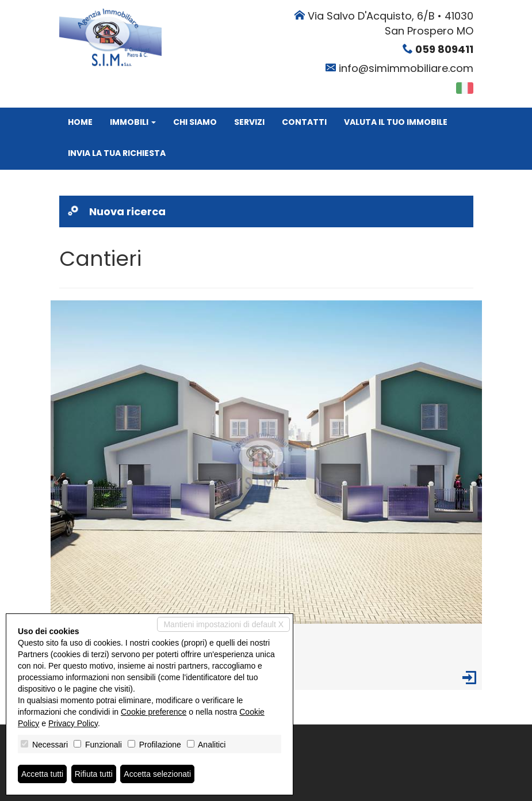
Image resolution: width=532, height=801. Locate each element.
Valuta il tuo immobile (396, 122)
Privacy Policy (73, 723)
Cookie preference (154, 712)
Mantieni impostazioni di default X (223, 624)
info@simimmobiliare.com (406, 68)
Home (80, 122)
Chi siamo (195, 122)
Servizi (249, 122)
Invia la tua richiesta (117, 153)
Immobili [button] (133, 122)
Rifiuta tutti (94, 774)
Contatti (304, 122)
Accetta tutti (42, 774)
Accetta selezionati (157, 774)
